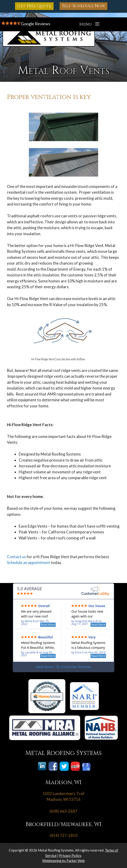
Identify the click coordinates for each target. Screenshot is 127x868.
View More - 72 (63, 667)
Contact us (16, 557)
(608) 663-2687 (63, 811)
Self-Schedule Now (83, 6)
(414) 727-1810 (63, 835)
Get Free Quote (34, 6)
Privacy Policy (70, 855)
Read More (48, 625)
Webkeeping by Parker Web (63, 861)
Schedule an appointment (29, 562)
